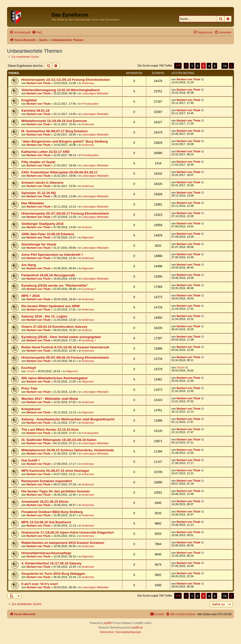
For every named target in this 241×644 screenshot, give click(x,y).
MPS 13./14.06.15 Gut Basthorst (46, 522)
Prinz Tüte (29, 388)
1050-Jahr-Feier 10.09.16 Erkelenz (48, 234)
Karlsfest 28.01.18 (35, 111)
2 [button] (198, 66)
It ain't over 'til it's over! (40, 584)
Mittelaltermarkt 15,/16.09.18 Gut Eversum (54, 121)
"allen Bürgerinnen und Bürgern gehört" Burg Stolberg (65, 141)
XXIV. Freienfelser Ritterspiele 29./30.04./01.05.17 (60, 172)
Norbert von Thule (39, 83)
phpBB (108, 623)
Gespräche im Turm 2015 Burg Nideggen (53, 574)
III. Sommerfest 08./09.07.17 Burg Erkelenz (55, 131)
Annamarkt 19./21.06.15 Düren (45, 502)
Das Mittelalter (33, 203)
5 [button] (215, 66)
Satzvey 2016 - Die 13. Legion (44, 316)
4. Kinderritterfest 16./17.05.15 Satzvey (52, 563)
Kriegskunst (31, 409)
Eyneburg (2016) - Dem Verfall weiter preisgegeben (61, 337)
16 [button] (225, 66)
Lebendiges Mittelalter (95, 93)
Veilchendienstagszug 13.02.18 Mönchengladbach (61, 90)
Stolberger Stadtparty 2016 (42, 224)
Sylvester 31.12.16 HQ (39, 193)
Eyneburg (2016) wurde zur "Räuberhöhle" (55, 285)
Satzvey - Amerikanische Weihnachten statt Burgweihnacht (68, 419)
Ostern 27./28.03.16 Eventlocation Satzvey (54, 327)
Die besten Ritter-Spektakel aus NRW (51, 306)
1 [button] (192, 66)
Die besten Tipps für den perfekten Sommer (56, 491)
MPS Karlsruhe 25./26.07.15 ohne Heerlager (55, 471)
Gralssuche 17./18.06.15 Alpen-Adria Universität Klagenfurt (68, 532)
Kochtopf (29, 368)
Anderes (87, 227)
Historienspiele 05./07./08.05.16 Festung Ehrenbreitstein (65, 358)
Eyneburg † (89, 289)
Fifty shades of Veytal (38, 162)
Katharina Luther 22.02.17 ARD (45, 152)
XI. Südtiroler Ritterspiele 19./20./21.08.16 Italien (59, 440)
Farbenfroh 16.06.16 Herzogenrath (48, 275)
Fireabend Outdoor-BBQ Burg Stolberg (52, 512)
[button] (178, 66)
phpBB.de (137, 628)
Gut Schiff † (31, 460)
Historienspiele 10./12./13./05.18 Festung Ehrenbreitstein (66, 80)
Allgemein (88, 237)
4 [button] (209, 66)
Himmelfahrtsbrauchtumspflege (46, 553)
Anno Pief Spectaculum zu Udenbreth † (52, 255)
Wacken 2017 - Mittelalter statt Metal (50, 399)
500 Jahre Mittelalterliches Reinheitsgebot (54, 378)
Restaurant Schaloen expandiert (47, 481)
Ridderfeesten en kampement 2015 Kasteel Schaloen (63, 543)
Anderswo (88, 83)
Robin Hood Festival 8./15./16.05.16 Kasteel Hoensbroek (65, 347)
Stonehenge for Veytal (39, 244)
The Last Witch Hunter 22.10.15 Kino (50, 430)
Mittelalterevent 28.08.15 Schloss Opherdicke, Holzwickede (68, 450)
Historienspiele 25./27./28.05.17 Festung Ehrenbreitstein (65, 213)
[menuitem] (37, 32)
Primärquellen (90, 104)
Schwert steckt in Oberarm (42, 183)
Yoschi (31, 371)
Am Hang (29, 265)
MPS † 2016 (31, 296)
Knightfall (29, 100)
